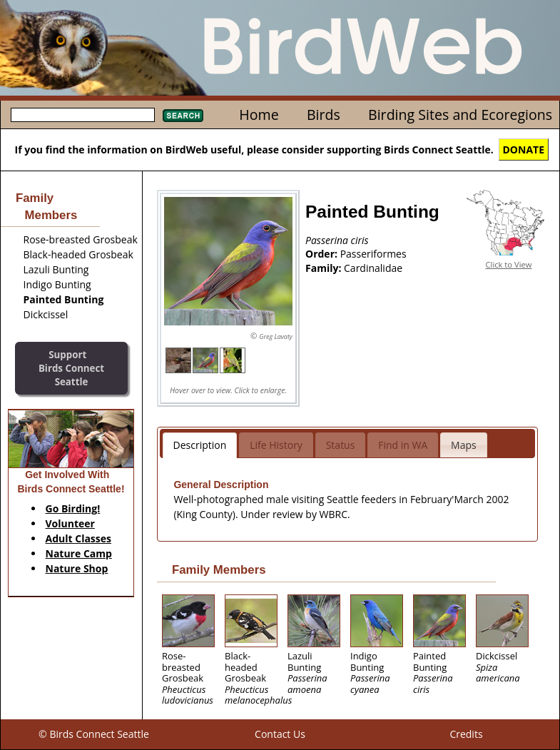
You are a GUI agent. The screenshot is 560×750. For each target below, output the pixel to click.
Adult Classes (79, 538)
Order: (323, 254)
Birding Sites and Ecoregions (460, 115)
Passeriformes (373, 254)
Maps (464, 445)
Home (259, 115)
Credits (466, 734)
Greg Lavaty (276, 336)
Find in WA (403, 445)
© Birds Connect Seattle (94, 734)
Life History (276, 445)
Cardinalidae (373, 268)
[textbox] (83, 115)
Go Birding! (73, 508)
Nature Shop (77, 568)
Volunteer (70, 523)
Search (183, 116)
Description (200, 445)
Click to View (509, 264)
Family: (325, 268)
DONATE (524, 150)
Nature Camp (79, 553)
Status (341, 445)
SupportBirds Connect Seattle (71, 368)
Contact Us (280, 734)
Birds (324, 115)
